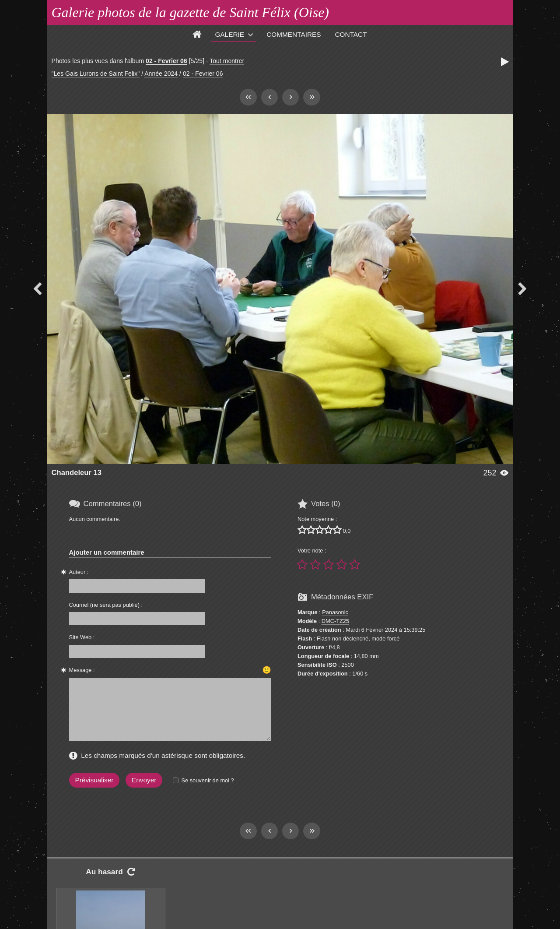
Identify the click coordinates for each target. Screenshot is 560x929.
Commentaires (294, 34)
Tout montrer (227, 61)
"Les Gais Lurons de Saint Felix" (96, 74)
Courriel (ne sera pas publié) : (106, 605)
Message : (82, 670)
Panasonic (335, 612)
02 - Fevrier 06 (166, 61)
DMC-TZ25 (335, 621)
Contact (351, 34)
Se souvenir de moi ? (207, 780)
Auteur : (79, 572)
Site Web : (82, 637)
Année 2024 (161, 74)
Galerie (229, 34)
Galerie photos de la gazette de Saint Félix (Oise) (191, 12)
